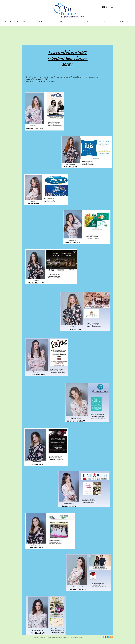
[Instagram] (107, 637)
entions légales (79, 637)
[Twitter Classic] (109, 637)
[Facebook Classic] (105, 637)
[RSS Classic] (111, 637)
